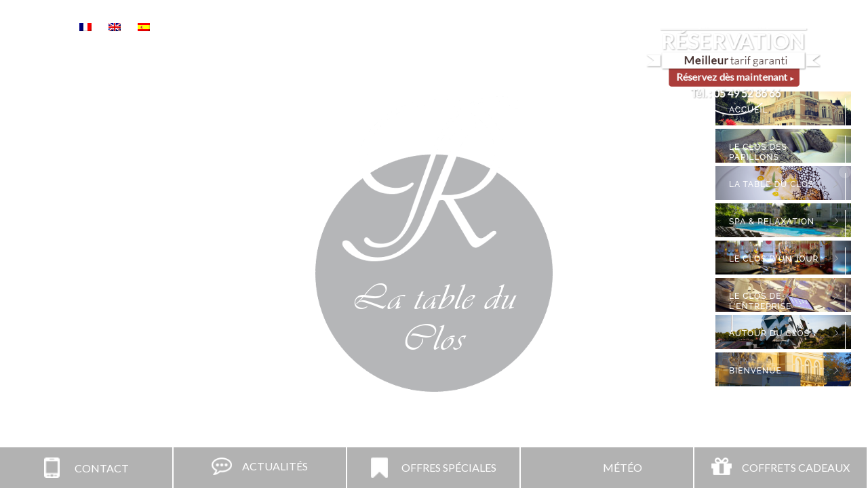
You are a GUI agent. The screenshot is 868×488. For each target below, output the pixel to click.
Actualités (275, 466)
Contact (102, 468)
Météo (623, 467)
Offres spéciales (449, 467)
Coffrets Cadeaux (796, 467)
